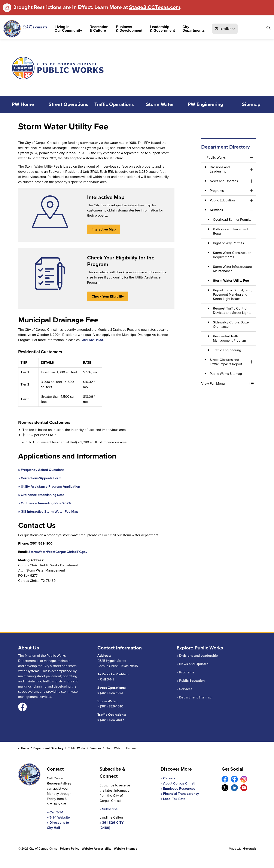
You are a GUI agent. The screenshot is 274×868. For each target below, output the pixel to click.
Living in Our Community (68, 29)
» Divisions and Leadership (197, 656)
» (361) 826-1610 (110, 706)
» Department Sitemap (194, 697)
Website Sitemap (126, 849)
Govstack (249, 849)
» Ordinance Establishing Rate (41, 495)
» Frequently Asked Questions (41, 470)
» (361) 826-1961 (110, 693)
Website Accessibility (97, 849)
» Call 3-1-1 (106, 679)
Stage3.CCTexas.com (155, 7)
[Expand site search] (268, 28)
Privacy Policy (70, 849)
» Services (185, 689)
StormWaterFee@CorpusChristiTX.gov (58, 552)
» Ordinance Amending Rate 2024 (45, 503)
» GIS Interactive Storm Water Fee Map (48, 511)
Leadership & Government (162, 29)
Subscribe (110, 809)
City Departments (194, 29)
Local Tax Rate (174, 799)
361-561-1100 (93, 340)
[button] (225, 29)
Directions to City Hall (58, 825)
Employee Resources (179, 788)
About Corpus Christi (179, 783)
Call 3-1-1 (56, 812)
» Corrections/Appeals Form (40, 478)
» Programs (185, 672)
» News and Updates (193, 664)
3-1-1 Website (60, 817)
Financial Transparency (181, 794)
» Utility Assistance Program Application (49, 486)
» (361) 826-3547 (111, 720)
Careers (169, 778)
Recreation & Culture (99, 29)
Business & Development (129, 29)
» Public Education (191, 681)
